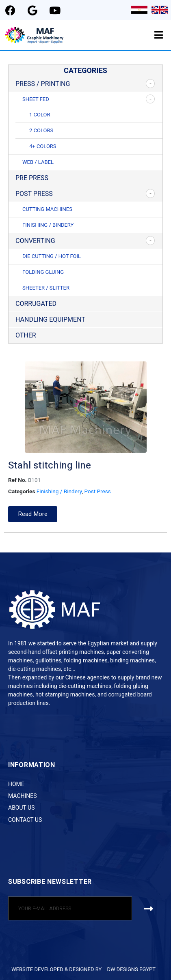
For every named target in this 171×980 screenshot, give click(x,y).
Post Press (34, 194)
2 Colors (41, 130)
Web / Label (38, 162)
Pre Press (32, 178)
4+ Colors (43, 146)
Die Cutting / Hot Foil (52, 256)
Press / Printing (43, 84)
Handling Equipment (50, 319)
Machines (23, 796)
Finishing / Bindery (48, 225)
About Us (22, 808)
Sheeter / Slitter (46, 288)
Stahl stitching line (50, 465)
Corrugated (36, 304)
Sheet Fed (36, 99)
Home (16, 784)
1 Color (40, 115)
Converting (35, 241)
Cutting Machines (47, 209)
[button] (33, 514)
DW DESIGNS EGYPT (131, 969)
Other (26, 335)
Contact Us (25, 820)
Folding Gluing (43, 272)
